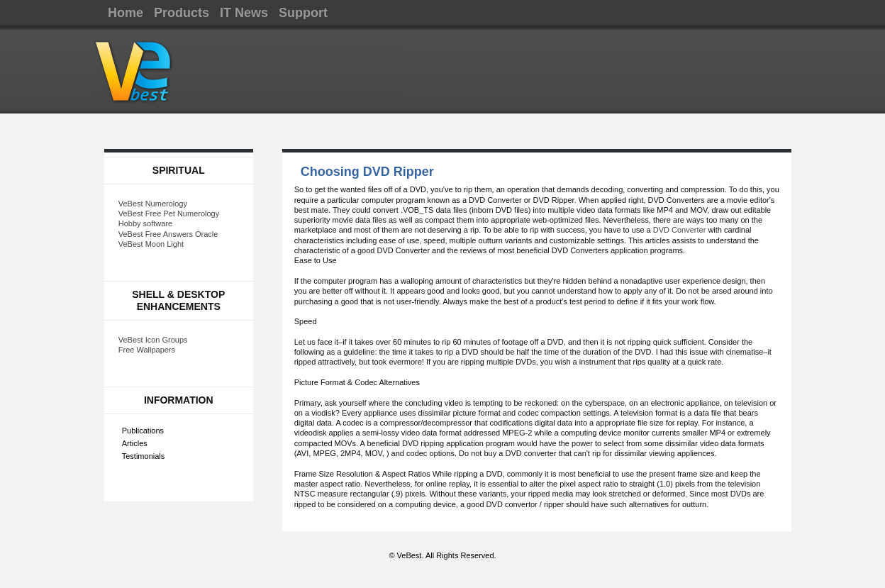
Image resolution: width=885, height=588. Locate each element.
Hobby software (145, 223)
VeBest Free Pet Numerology (169, 213)
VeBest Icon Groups (153, 340)
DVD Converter (680, 230)
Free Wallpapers (147, 350)
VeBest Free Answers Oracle (168, 234)
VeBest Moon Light (151, 244)
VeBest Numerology (153, 204)
